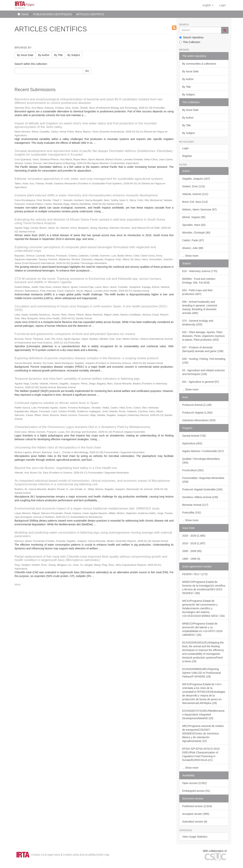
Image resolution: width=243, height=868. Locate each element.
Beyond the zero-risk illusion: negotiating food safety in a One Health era (66, 468)
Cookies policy (71, 855)
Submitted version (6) (195, 822)
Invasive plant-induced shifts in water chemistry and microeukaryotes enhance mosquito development (86, 195)
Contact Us (38, 855)
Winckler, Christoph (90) (196, 233)
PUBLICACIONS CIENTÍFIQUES (53, 14)
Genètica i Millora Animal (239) (200, 497)
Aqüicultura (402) (192, 443)
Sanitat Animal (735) (194, 436)
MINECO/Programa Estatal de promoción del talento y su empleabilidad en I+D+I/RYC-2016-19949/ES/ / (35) (203, 629)
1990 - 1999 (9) (191, 559)
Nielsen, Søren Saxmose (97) (199, 209)
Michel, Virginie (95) (194, 217)
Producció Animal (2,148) (197, 405)
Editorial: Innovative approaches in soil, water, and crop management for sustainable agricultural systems (89, 179)
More (18, 584)
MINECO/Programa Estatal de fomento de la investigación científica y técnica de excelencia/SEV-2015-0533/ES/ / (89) (204, 587)
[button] (208, 5)
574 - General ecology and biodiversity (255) (198, 323)
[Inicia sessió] (222, 5)
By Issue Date (25, 55)
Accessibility (89, 855)
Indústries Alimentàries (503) (199, 420)
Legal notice (53, 855)
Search (184, 25)
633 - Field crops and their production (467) (197, 292)
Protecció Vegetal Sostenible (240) (202, 489)
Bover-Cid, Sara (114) (195, 202)
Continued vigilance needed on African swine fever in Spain (57, 403)
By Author (44, 55)
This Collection (190, 42)
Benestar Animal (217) (195, 505)
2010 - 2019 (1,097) (194, 543)
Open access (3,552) (194, 783)
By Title (58, 55)
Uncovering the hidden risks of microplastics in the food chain (58, 447)
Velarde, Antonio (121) (195, 194)
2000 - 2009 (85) (192, 551)
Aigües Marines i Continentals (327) (203, 451)
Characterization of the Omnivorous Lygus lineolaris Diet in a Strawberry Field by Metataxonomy (82, 427)
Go (87, 71)
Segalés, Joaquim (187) (196, 179)
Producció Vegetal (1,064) (197, 413)
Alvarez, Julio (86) (193, 248)
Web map (104, 855)
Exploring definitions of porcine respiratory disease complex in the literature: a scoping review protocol (87, 358)
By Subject (74, 55)
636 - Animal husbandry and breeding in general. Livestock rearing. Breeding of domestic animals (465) (200, 307)
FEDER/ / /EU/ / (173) (195, 574)
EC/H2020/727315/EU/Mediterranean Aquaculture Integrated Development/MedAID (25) (203, 715)
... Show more (190, 256)
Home (25, 14)
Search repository (191, 37)
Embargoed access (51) (196, 791)
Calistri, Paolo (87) (193, 240)
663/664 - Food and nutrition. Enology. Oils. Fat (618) (199, 281)
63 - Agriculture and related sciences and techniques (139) (203, 372)
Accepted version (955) (196, 814)
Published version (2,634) (197, 806)
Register (187, 156)
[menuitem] (222, 5)
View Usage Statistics (195, 837)
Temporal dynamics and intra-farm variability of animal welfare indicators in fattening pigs (77, 379)
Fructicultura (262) (193, 470)
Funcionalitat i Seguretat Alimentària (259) (203, 480)
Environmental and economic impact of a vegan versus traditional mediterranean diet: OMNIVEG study (87, 508)
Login (185, 148)
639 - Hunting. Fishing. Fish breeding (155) (204, 361)
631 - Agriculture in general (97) (201, 382)
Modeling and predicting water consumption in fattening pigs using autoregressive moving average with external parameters (93, 534)
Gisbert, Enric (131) (194, 186)
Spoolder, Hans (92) (194, 225)
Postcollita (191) (192, 513)
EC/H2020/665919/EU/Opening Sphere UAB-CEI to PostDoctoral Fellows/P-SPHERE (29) (201, 673)
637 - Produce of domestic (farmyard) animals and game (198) (203, 349)
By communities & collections (199, 64)
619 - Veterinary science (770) (200, 271)
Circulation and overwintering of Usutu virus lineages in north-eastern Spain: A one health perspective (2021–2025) (92, 308)
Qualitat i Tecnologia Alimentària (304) (201, 461)
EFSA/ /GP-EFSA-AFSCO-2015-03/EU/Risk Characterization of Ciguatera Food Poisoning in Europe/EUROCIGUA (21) (201, 754)
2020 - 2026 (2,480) (194, 536)
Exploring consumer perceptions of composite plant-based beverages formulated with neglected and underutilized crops (85, 249)
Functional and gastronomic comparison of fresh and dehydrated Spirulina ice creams (75, 334)
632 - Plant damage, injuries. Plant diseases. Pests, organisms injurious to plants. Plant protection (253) (203, 336)
